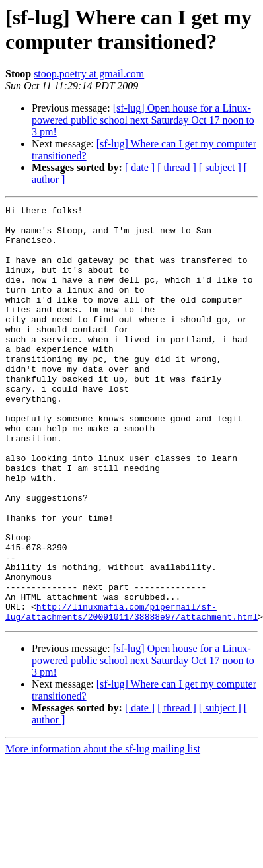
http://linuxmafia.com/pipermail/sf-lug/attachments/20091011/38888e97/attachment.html (131, 694)
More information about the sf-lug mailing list (103, 832)
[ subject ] (220, 167)
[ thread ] (177, 167)
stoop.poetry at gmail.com (89, 74)
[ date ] (140, 167)
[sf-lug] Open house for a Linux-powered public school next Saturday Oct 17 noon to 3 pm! (143, 120)
